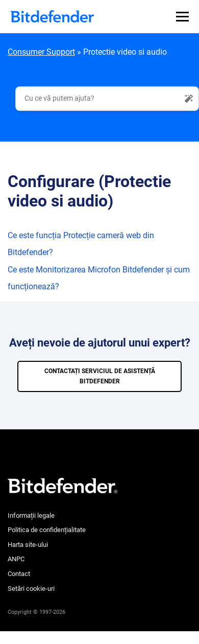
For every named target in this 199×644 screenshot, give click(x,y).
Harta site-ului (28, 545)
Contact (19, 574)
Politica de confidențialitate (47, 530)
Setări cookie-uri (31, 589)
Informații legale (31, 515)
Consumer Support (41, 52)
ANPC (16, 559)
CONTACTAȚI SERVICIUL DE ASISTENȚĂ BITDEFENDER (100, 376)
